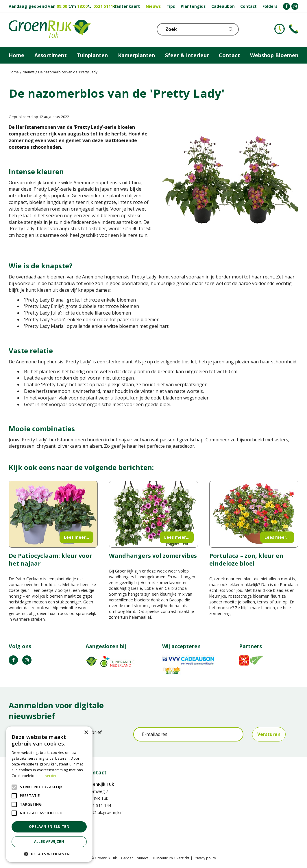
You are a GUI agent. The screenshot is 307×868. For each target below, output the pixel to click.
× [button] (86, 733)
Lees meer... (76, 537)
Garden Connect (135, 858)
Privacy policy (205, 858)
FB (13, 660)
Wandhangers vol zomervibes (153, 556)
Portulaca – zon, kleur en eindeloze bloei (246, 560)
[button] (49, 854)
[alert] (49, 794)
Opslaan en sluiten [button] (49, 827)
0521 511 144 (98, 805)
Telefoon (294, 29)
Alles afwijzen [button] (49, 842)
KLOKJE (280, 29)
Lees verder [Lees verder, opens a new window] (47, 776)
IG (27, 660)
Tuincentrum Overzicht (171, 858)
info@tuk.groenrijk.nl (105, 812)
